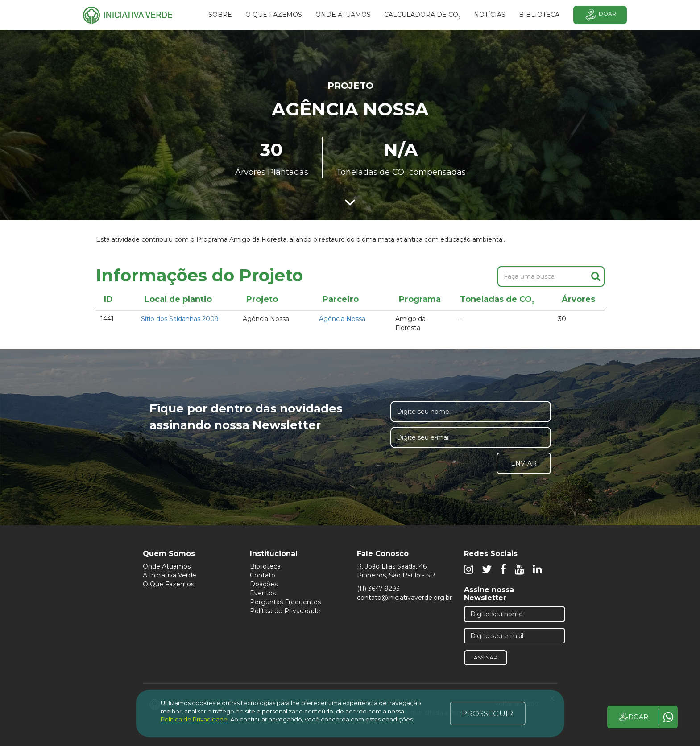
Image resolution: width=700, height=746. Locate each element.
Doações (264, 584)
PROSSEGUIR (487, 713)
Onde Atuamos (167, 566)
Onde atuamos (343, 15)
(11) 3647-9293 (378, 589)
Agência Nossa (342, 319)
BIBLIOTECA (539, 15)
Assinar (486, 657)
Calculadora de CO (422, 16)
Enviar (524, 463)
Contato (263, 575)
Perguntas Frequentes (285, 602)
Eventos (263, 593)
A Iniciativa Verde (170, 575)
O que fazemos (274, 15)
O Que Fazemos (168, 584)
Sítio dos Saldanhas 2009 (180, 319)
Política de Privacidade (285, 611)
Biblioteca (265, 566)
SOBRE (220, 15)
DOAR (633, 717)
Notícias (490, 15)
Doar (600, 15)
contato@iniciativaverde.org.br (404, 598)
